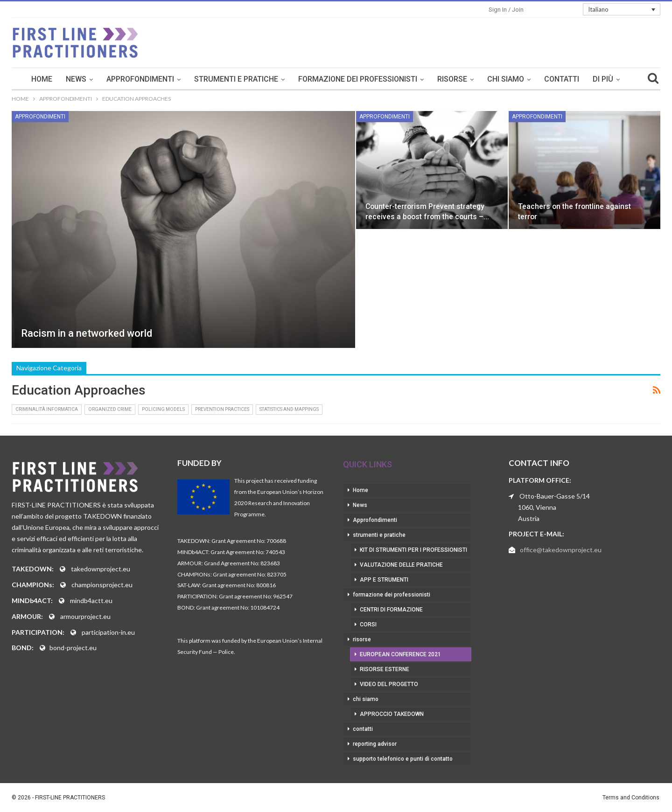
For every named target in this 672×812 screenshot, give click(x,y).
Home (42, 79)
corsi (368, 625)
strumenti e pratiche (236, 79)
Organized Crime (110, 409)
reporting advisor (375, 744)
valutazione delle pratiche (401, 565)
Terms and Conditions (631, 798)
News (76, 79)
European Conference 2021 (400, 654)
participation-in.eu (108, 632)
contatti (562, 79)
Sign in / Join (506, 10)
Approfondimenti (140, 79)
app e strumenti (384, 580)
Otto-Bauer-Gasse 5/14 (555, 496)
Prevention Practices (222, 409)
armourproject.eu (85, 616)
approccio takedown (392, 714)
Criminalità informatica (47, 409)
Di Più (603, 79)
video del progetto (389, 684)
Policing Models (163, 409)
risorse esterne (385, 669)
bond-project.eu (73, 648)
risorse (452, 79)
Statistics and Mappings (289, 409)
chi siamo (506, 79)
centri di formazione (391, 610)
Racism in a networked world (87, 333)
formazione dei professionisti (358, 79)
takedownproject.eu (101, 569)
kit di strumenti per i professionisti (413, 550)
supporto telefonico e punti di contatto (403, 759)
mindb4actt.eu (91, 600)
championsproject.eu (102, 585)
